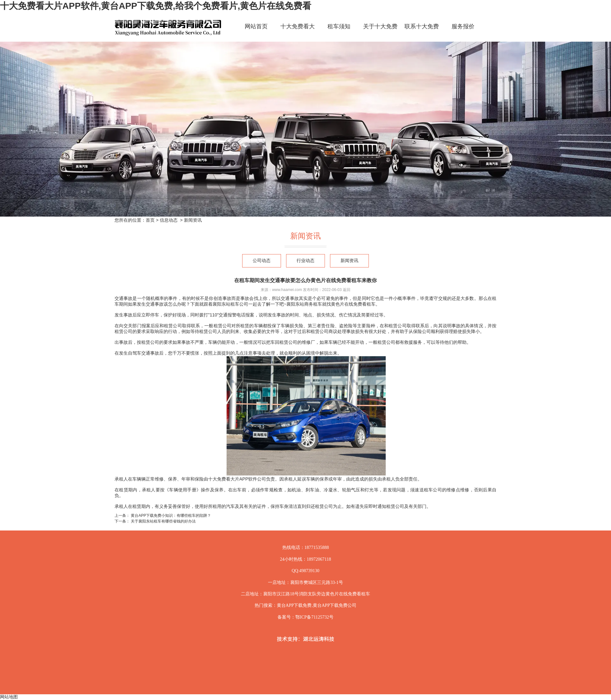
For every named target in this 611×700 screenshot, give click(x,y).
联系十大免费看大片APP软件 (422, 32)
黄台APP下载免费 (294, 605)
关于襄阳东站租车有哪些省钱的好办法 (163, 521)
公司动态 (262, 261)
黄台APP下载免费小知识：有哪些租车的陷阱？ (170, 516)
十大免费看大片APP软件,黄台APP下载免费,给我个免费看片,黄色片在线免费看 (156, 6)
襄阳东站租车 (226, 304)
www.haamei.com (287, 290)
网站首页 (256, 26)
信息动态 (169, 220)
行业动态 (305, 261)
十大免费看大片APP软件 (298, 32)
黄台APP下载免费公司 (335, 605)
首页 (150, 220)
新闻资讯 (349, 261)
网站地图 (9, 697)
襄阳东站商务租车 (304, 304)
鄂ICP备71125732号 (314, 617)
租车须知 (339, 26)
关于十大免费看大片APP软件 (380, 32)
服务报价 (463, 26)
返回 (347, 290)
